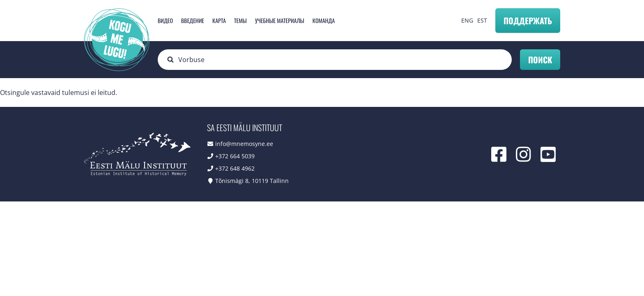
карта (219, 20)
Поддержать (528, 21)
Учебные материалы (280, 20)
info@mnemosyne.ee (244, 144)
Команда (324, 20)
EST (482, 20)
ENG (467, 20)
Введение (193, 20)
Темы (240, 20)
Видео (165, 20)
